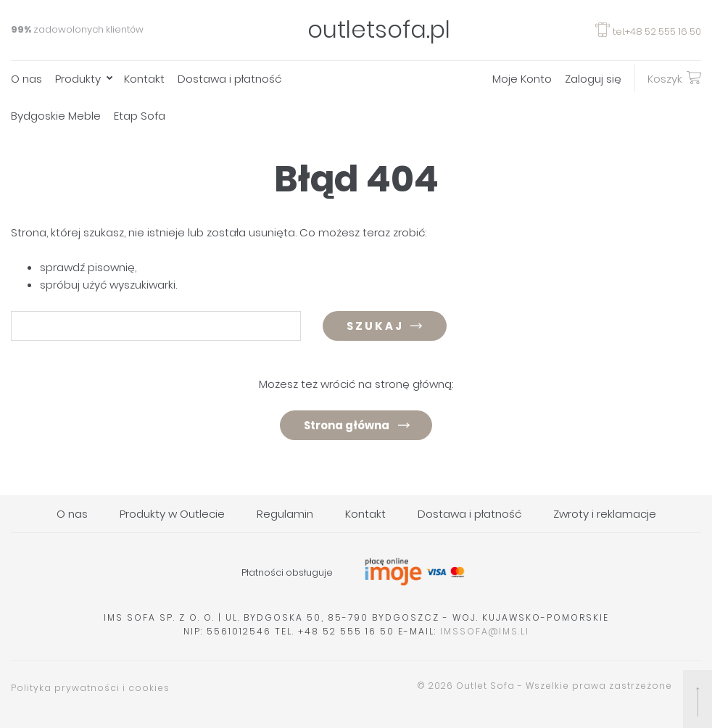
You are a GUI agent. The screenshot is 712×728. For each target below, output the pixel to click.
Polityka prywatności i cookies (90, 688)
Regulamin (285, 514)
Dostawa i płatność (229, 79)
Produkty (78, 79)
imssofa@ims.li (485, 631)
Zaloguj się (593, 79)
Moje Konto (522, 79)
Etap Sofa (140, 116)
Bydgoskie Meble (56, 116)
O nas (26, 79)
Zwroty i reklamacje (605, 514)
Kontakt (144, 79)
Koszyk (674, 78)
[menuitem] (33, 79)
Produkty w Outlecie (172, 514)
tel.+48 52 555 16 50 (648, 32)
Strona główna (347, 425)
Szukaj (375, 326)
